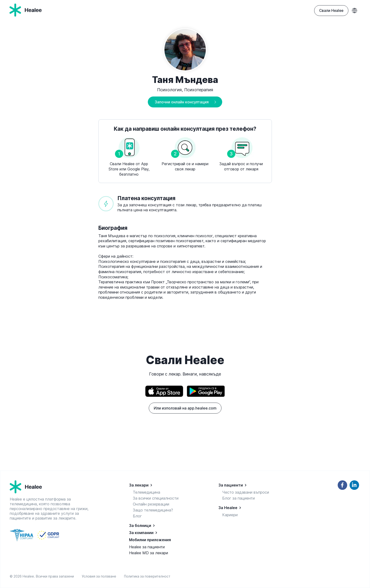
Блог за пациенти (238, 498)
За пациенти (231, 485)
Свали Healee (331, 11)
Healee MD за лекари (149, 553)
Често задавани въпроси (246, 492)
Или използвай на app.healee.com (185, 408)
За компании (141, 533)
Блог (137, 516)
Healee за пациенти (147, 547)
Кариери (230, 515)
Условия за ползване (100, 576)
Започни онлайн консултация (182, 102)
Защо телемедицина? (153, 510)
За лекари (139, 485)
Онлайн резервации (151, 504)
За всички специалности (156, 498)
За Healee (228, 508)
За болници (140, 525)
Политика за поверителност (147, 576)
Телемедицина (147, 492)
